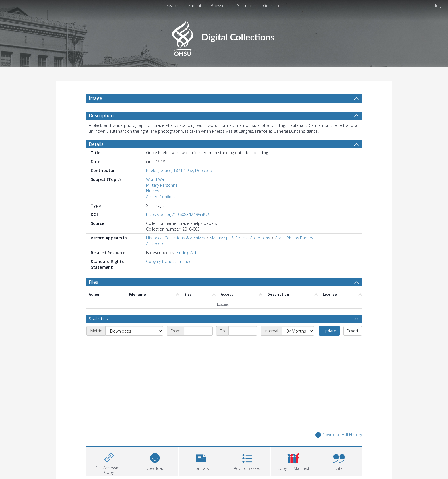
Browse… (219, 6)
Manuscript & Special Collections (240, 252)
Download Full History (339, 449)
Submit (195, 6)
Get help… (273, 6)
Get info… (245, 6)
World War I (157, 193)
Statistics (98, 333)
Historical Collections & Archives (175, 252)
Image (95, 98)
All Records (156, 257)
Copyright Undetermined (169, 275)
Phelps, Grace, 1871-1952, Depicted (179, 184)
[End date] (261, 345)
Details (96, 158)
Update (348, 344)
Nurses (153, 205)
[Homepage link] (224, 36)
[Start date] (217, 345)
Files (93, 296)
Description (101, 129)
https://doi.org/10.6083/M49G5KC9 (178, 228)
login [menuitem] (439, 6)
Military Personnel (162, 199)
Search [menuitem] (173, 6)
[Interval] (317, 345)
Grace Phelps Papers (294, 252)
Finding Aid (186, 266)
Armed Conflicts (161, 210)
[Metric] (144, 345)
